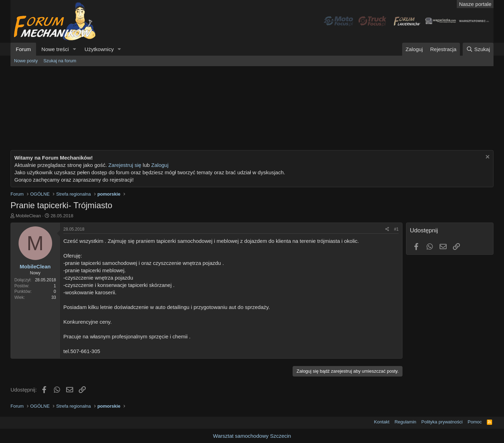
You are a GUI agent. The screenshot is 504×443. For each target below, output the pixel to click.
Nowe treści (55, 49)
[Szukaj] (478, 49)
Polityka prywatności (442, 422)
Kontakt (382, 422)
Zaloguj (160, 165)
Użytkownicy (99, 49)
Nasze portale (475, 4)
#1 (396, 229)
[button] (75, 49)
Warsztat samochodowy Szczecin (252, 436)
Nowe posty (26, 61)
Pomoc (475, 422)
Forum (23, 49)
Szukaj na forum (60, 61)
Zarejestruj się (124, 165)
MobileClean (28, 216)
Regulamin (405, 422)
